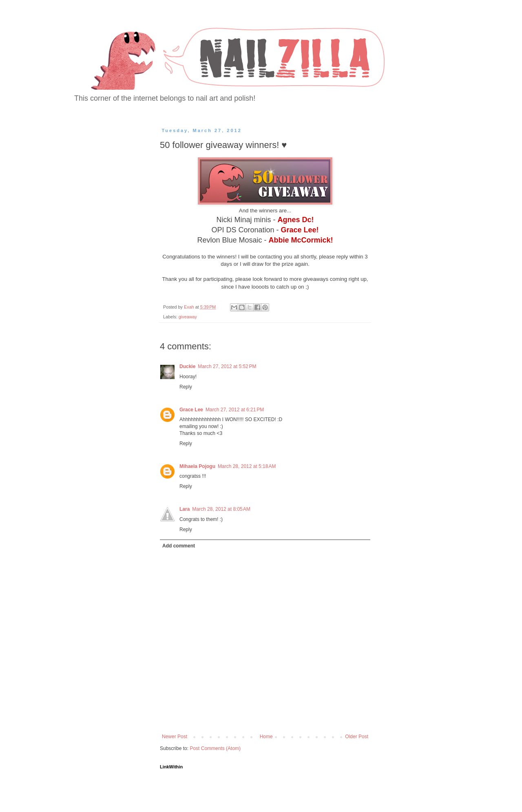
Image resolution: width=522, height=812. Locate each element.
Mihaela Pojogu (197, 466)
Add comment (179, 546)
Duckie (187, 366)
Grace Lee (191, 410)
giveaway (188, 317)
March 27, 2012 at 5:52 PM (227, 366)
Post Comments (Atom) (215, 748)
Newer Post (175, 737)
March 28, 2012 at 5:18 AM (247, 466)
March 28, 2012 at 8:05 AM (221, 509)
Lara (185, 509)
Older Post (357, 737)
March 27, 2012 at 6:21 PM (235, 410)
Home (266, 737)
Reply (186, 387)
